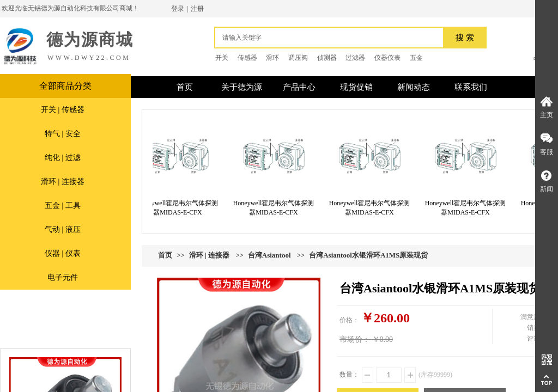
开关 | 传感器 (63, 110)
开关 (222, 58)
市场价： (355, 339)
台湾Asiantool (269, 255)
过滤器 (355, 58)
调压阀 (298, 58)
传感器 (247, 58)
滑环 (272, 58)
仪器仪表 (387, 58)
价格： (349, 320)
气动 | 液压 (63, 229)
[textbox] (332, 38)
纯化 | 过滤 (63, 158)
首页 (165, 255)
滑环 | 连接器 (63, 182)
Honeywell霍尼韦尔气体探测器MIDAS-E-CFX (182, 208)
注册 (197, 9)
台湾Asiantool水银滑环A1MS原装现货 (368, 255)
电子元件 (63, 277)
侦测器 (327, 58)
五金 (416, 58)
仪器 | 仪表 (63, 253)
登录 (178, 9)
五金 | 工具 (63, 206)
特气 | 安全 (63, 134)
